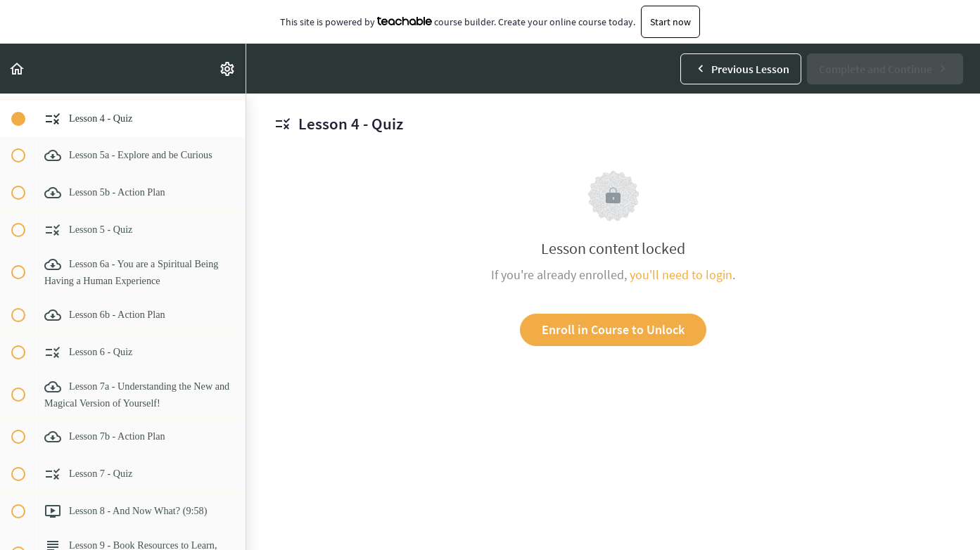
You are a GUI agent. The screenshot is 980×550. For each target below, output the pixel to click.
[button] (18, 69)
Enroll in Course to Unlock (613, 330)
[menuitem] (228, 69)
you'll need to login (681, 275)
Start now (670, 22)
